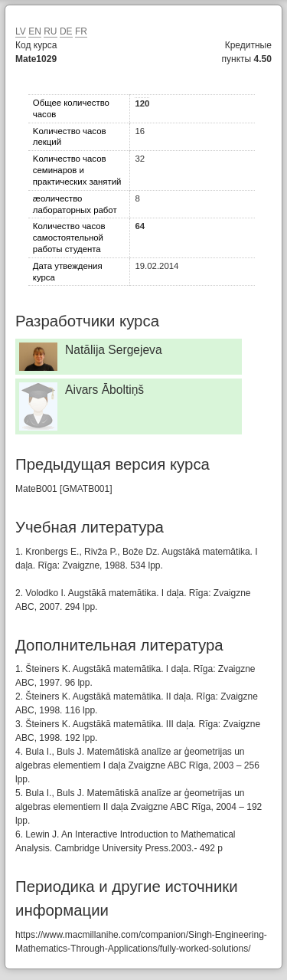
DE (66, 31)
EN (35, 31)
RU (50, 31)
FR (81, 31)
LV (21, 31)
